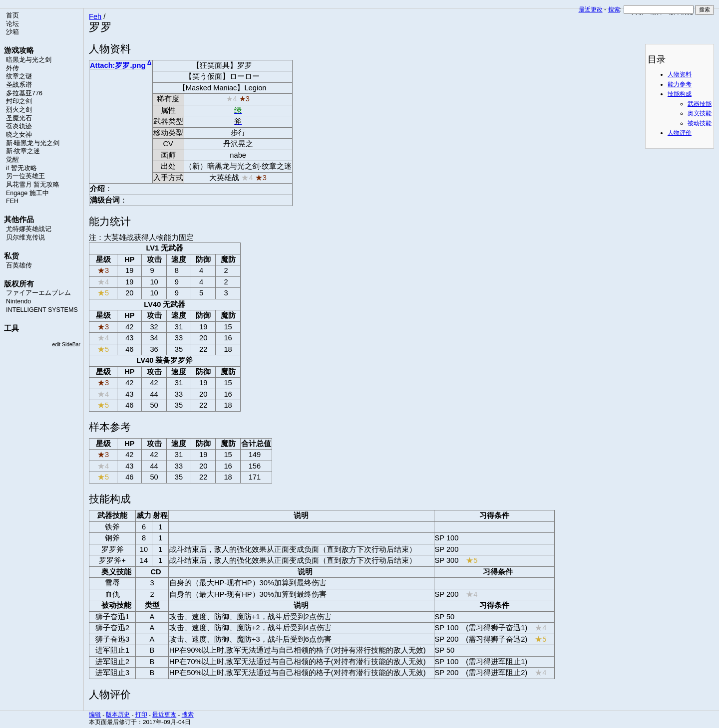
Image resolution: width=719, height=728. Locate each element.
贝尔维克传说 (25, 238)
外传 (12, 68)
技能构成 (680, 94)
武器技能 (700, 104)
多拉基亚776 (24, 93)
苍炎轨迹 (19, 126)
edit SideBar (66, 345)
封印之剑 (19, 101)
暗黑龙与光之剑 (29, 60)
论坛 (12, 24)
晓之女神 (19, 135)
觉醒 (12, 160)
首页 (12, 15)
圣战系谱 (19, 85)
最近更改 (591, 9)
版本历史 (118, 714)
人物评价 (680, 133)
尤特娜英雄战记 (29, 229)
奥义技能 (700, 113)
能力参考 (680, 84)
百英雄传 (19, 265)
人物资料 (680, 74)
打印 (141, 714)
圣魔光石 (19, 118)
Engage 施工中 (27, 193)
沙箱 (12, 32)
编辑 (95, 714)
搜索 (614, 9)
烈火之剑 (19, 110)
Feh (95, 16)
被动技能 (700, 123)
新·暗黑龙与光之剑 (33, 143)
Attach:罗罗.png (118, 65)
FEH (12, 201)
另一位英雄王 (25, 176)
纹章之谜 (19, 76)
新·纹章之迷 (23, 151)
